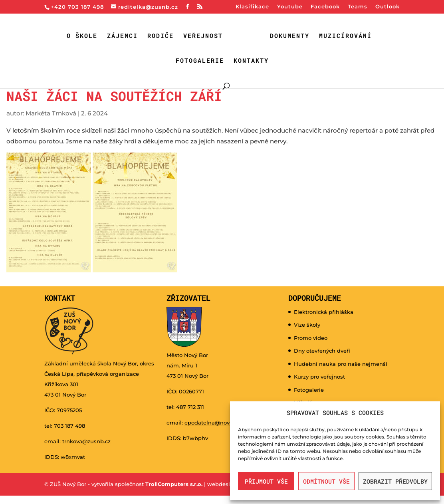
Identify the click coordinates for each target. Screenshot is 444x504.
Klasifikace (252, 7)
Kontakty (251, 61)
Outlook (388, 7)
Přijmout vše (266, 481)
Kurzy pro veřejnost (319, 377)
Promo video (311, 338)
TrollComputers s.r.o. (174, 484)
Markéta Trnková (51, 113)
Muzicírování (345, 36)
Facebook (325, 7)
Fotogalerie (200, 61)
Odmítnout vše (326, 481)
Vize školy (307, 325)
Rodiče (161, 36)
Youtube (290, 7)
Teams (358, 7)
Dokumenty (290, 36)
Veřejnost (203, 36)
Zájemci (122, 36)
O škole (82, 36)
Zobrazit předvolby (395, 481)
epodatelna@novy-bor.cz (217, 423)
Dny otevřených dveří (322, 351)
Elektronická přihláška (324, 312)
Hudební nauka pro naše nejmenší (341, 364)
